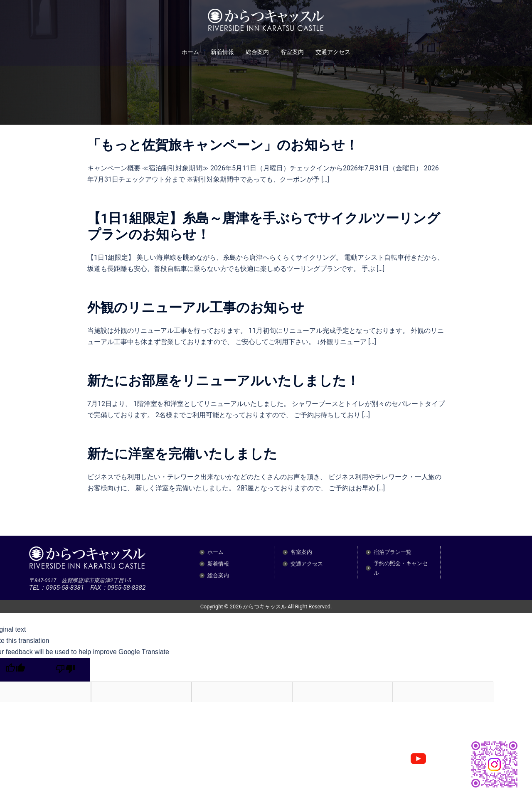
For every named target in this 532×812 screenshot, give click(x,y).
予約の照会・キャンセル (401, 568)
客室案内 (292, 52)
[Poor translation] (65, 670)
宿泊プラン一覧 (393, 552)
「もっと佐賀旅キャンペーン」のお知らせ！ (223, 145)
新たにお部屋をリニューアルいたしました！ (223, 381)
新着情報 (222, 52)
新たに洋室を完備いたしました (182, 454)
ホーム (190, 52)
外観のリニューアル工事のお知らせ (196, 308)
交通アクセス (333, 52)
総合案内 (257, 52)
